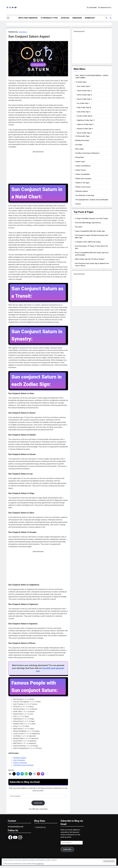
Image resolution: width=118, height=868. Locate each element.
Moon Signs (80, 149)
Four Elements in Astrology (85, 195)
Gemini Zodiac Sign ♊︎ (84, 95)
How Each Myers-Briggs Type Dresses (88, 223)
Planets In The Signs (82, 183)
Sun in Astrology (19, 760)
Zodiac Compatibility (83, 174)
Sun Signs (79, 145)
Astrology (65, 18)
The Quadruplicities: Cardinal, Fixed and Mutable (92, 200)
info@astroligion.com (16, 826)
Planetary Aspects (20, 758)
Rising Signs (80, 157)
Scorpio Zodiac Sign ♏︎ (85, 116)
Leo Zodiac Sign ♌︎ (83, 103)
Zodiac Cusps (80, 162)
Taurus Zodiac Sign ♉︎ (84, 91)
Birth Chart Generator (28, 18)
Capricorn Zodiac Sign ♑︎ (85, 124)
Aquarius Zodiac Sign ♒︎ (85, 129)
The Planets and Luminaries (23, 765)
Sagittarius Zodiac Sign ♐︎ (86, 120)
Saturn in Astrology (20, 763)
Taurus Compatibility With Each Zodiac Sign (90, 231)
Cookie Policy (40, 864)
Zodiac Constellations (83, 166)
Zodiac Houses (81, 170)
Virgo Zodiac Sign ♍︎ (84, 107)
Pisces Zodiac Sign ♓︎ (84, 133)
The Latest (79, 227)
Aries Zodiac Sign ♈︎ (84, 86)
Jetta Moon (23, 32)
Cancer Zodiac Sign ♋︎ (84, 99)
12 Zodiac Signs (81, 82)
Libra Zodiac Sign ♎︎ (84, 112)
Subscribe (38, 803)
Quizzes (78, 204)
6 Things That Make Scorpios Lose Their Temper (92, 218)
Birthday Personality (82, 140)
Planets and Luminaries (83, 179)
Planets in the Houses (83, 187)
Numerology (90, 18)
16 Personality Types (49, 18)
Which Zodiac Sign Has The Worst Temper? (90, 259)
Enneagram (77, 18)
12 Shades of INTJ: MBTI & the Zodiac (88, 242)
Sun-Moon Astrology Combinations (88, 153)
